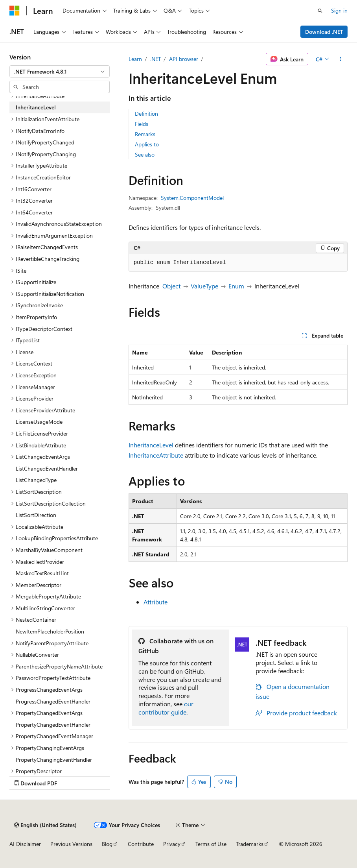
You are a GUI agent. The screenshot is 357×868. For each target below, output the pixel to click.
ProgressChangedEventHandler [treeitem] (53, 701)
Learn (135, 59)
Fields (142, 124)
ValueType (204, 286)
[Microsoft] (15, 11)
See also (145, 154)
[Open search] (320, 11)
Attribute (155, 602)
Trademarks (250, 844)
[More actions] (341, 59)
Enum (236, 286)
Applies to (147, 144)
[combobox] (60, 72)
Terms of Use (211, 844)
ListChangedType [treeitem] (36, 480)
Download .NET (324, 32)
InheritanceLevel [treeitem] (36, 107)
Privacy (172, 844)
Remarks (145, 134)
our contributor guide (166, 708)
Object (171, 286)
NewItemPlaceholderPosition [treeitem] (50, 631)
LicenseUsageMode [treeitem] (39, 422)
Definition (146, 114)
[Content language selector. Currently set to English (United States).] (45, 825)
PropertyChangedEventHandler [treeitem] (53, 725)
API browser (184, 59)
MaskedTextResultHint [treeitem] (42, 573)
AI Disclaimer (25, 844)
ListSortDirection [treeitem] (36, 515)
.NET (155, 59)
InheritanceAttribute (156, 455)
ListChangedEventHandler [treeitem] (47, 468)
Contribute (141, 844)
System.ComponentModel (192, 198)
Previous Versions (71, 844)
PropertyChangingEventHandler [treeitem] (54, 760)
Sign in (339, 10)
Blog (107, 844)
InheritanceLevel (151, 445)
